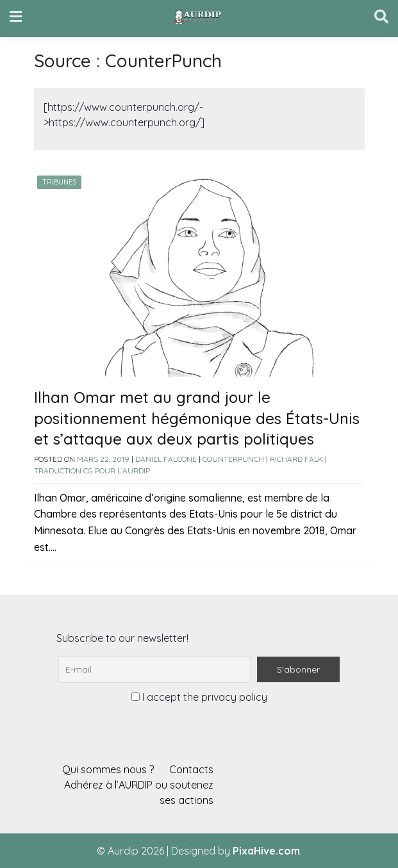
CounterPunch (233, 459)
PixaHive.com (266, 851)
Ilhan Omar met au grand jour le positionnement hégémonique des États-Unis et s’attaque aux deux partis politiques (197, 418)
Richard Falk (296, 459)
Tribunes (59, 182)
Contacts (191, 769)
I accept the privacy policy (199, 697)
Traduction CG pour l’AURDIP (92, 471)
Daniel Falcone (166, 459)
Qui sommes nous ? (108, 769)
